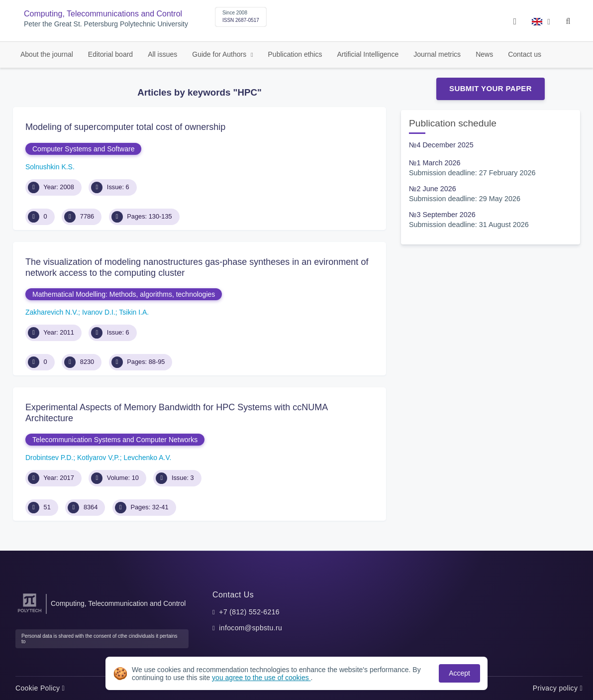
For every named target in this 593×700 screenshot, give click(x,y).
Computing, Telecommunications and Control (103, 14)
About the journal (47, 54)
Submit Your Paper (491, 88)
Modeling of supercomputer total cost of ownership (125, 127)
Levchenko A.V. (147, 458)
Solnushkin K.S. (50, 167)
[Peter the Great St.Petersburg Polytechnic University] (30, 613)
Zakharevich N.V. (52, 312)
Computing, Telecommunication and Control (118, 603)
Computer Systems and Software (83, 149)
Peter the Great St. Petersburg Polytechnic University (106, 24)
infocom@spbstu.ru (250, 628)
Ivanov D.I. (99, 312)
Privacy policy (558, 688)
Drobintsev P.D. (49, 458)
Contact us (525, 54)
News (484, 54)
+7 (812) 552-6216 (249, 612)
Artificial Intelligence (368, 54)
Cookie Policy (40, 688)
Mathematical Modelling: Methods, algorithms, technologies (124, 294)
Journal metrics (437, 54)
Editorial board (110, 54)
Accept (459, 673)
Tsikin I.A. (134, 312)
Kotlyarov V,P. (99, 458)
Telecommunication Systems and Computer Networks (115, 440)
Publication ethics (295, 54)
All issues (162, 54)
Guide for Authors (220, 54)
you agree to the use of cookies (261, 678)
